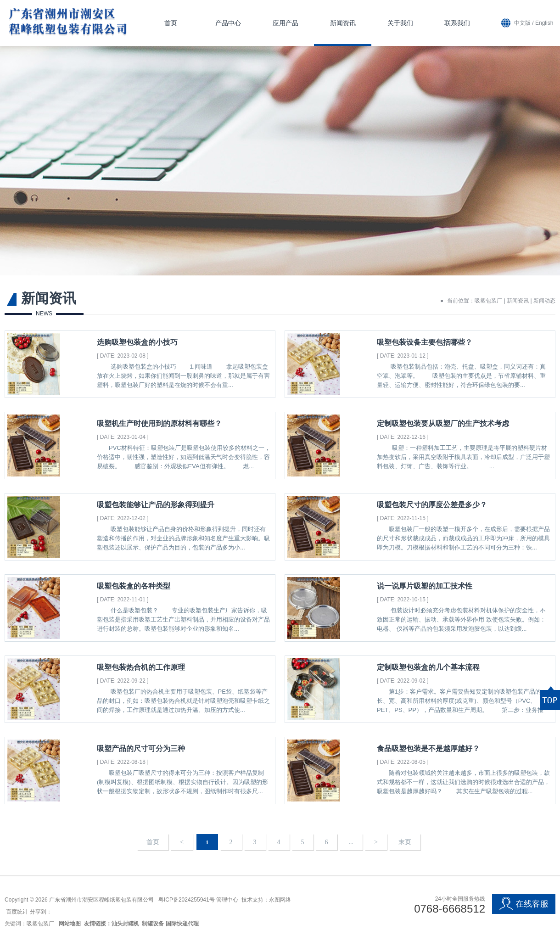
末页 (405, 842)
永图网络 (280, 900)
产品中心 (228, 23)
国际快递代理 (182, 924)
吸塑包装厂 (488, 301)
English (544, 23)
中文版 (522, 23)
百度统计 (17, 912)
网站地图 (70, 924)
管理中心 (227, 900)
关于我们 (400, 23)
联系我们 (457, 23)
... (351, 842)
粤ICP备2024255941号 (187, 900)
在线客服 (524, 904)
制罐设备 (153, 924)
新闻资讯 (343, 23)
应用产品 (286, 23)
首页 (171, 23)
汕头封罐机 (125, 924)
